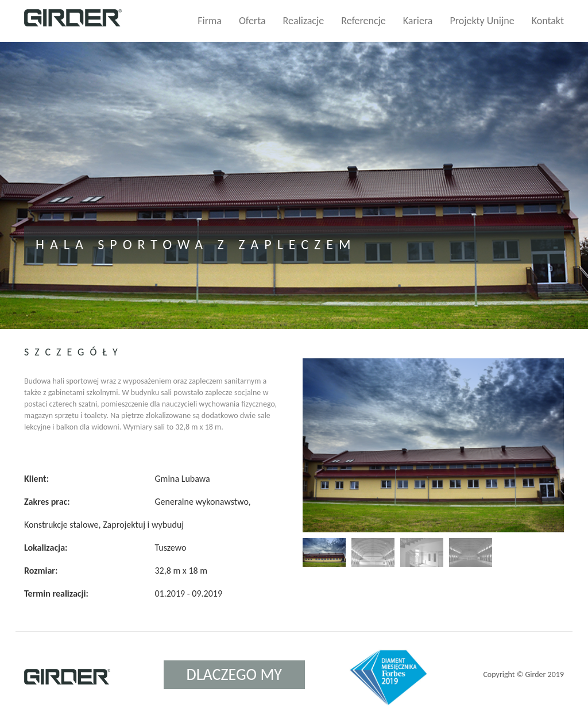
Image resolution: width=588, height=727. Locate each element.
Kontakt (548, 21)
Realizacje (304, 21)
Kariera (418, 21)
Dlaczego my (235, 674)
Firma (210, 21)
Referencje (363, 21)
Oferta (252, 21)
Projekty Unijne (482, 21)
